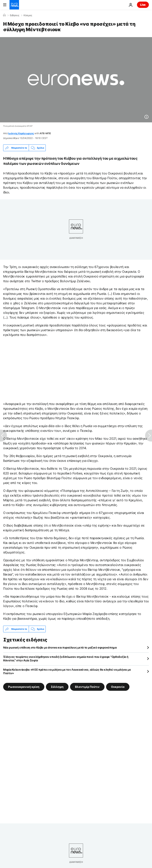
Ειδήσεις (15, 15)
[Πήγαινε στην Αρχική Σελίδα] (14, 5)
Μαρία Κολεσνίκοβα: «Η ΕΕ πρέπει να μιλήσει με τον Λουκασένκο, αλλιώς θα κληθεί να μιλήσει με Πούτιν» (67, 671)
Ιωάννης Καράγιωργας (21, 133)
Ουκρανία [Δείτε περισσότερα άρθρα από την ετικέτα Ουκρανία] (118, 687)
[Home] (4, 15)
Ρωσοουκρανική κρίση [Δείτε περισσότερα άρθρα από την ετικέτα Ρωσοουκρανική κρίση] (24, 687)
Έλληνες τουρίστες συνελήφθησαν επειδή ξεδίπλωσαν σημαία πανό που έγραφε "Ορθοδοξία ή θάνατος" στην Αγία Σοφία (66, 658)
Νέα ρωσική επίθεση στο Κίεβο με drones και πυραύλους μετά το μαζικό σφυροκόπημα (60, 647)
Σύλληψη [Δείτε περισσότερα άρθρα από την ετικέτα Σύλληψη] (57, 687)
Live (143, 5)
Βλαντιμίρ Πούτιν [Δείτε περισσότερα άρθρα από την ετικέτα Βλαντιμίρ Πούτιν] (87, 687)
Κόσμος (28, 15)
